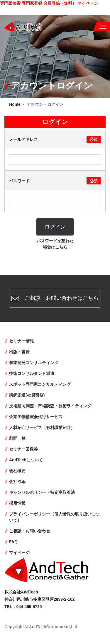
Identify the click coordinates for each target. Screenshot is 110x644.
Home (15, 104)
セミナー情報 (21, 341)
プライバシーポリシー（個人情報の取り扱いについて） (54, 517)
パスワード (55, 181)
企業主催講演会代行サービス (36, 417)
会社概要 (17, 471)
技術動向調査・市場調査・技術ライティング (50, 406)
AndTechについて (26, 460)
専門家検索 (10, 3)
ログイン (55, 227)
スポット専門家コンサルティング (40, 384)
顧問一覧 (17, 438)
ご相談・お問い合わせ (30, 531)
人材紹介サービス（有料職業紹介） (42, 427)
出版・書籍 (19, 352)
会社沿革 (17, 482)
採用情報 (17, 503)
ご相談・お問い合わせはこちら (55, 298)
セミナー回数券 (23, 449)
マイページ (88, 3)
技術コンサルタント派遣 (32, 373)
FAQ (13, 542)
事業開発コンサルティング (34, 363)
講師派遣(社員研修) (27, 395)
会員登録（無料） (60, 3)
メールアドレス (55, 139)
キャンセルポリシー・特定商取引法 (42, 492)
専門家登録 (32, 3)
